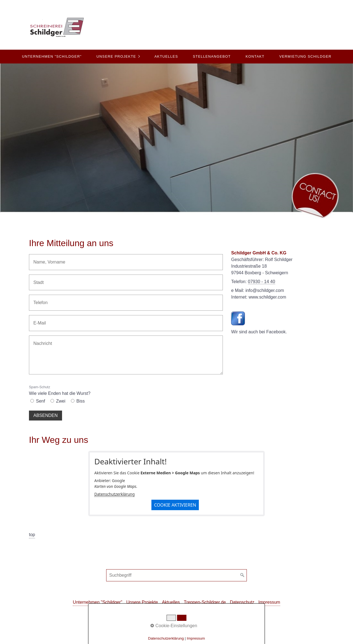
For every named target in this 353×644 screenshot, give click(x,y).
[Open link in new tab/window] (238, 318)
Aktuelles (166, 56)
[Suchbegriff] (176, 575)
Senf (40, 401)
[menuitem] (52, 57)
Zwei (61, 401)
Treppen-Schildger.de (205, 602)
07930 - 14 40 (262, 282)
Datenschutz (242, 602)
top (32, 535)
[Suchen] (242, 575)
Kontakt (255, 56)
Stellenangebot (212, 56)
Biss (81, 401)
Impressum (269, 602)
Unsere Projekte (116, 56)
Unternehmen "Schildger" (52, 56)
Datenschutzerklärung (114, 494)
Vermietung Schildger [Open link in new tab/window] (305, 56)
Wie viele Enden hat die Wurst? (60, 390)
